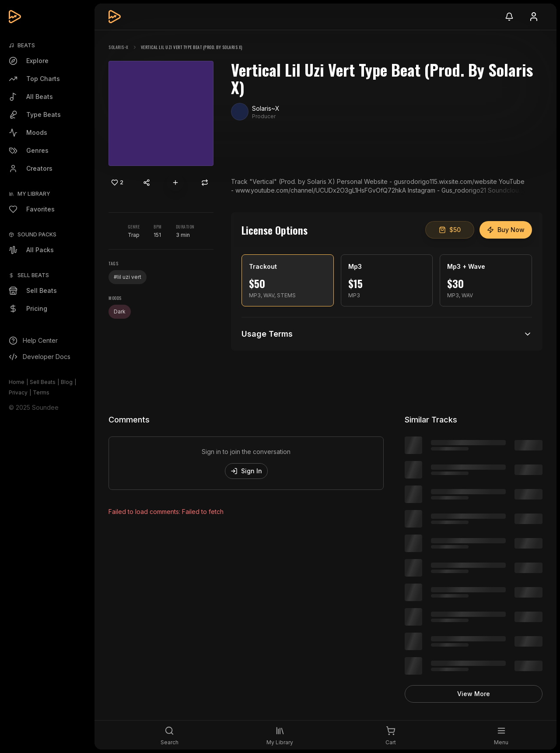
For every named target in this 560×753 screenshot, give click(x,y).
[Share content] (147, 183)
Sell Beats (43, 382)
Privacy (18, 392)
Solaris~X (119, 47)
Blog (67, 382)
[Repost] (205, 183)
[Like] (117, 183)
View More (474, 694)
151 (157, 235)
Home (17, 382)
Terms (41, 392)
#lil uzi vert (128, 277)
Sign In (246, 471)
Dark (120, 311)
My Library (34, 194)
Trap (134, 235)
